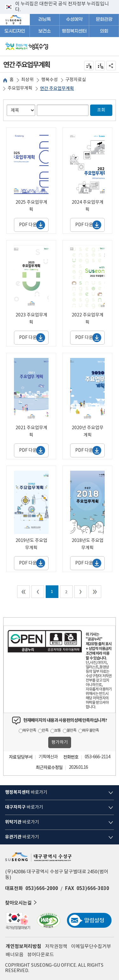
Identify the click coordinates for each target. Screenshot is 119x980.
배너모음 (15, 955)
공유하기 (111, 66)
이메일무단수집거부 (91, 947)
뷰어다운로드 (41, 955)
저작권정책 (56, 947)
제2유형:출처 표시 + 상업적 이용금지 (99, 646)
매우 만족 (29, 731)
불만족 (71, 731)
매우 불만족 (90, 731)
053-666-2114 (97, 757)
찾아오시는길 (22, 903)
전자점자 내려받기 (89, 66)
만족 (45, 731)
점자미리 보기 (100, 66)
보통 (57, 731)
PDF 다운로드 (32, 225)
